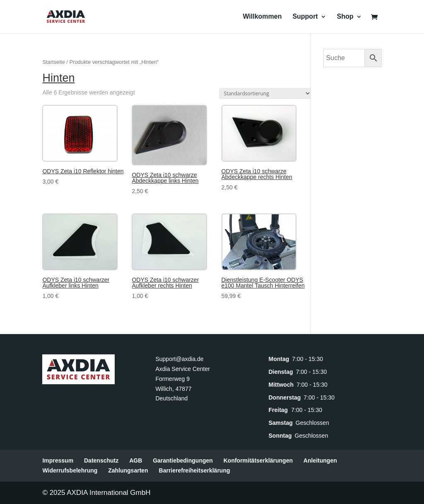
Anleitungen (320, 460)
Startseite (53, 62)
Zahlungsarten (128, 470)
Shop (345, 17)
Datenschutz (101, 460)
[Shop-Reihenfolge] (265, 93)
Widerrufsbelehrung (70, 470)
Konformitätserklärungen (258, 460)
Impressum (58, 460)
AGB (136, 460)
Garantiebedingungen (183, 460)
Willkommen (262, 17)
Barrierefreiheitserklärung (195, 470)
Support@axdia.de (179, 359)
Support (305, 17)
